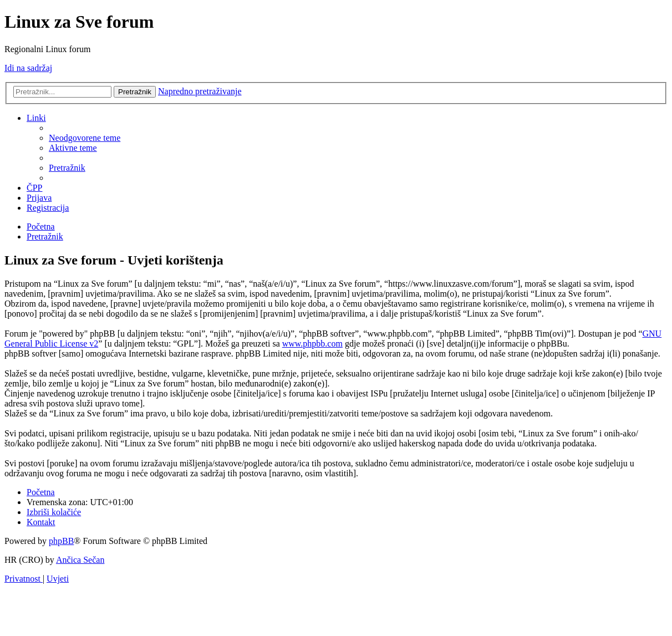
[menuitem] (85, 138)
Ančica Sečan (80, 560)
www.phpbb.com (312, 344)
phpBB (61, 541)
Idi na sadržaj (28, 68)
